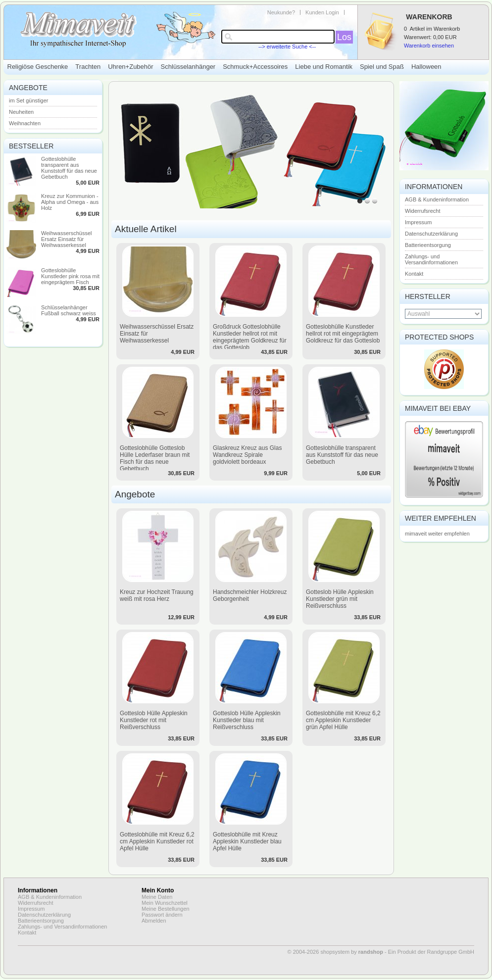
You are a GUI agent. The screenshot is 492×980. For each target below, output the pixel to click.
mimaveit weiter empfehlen (437, 534)
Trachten (88, 67)
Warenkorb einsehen (429, 46)
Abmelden (154, 921)
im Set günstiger (28, 100)
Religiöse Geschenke (38, 67)
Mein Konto (158, 890)
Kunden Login (322, 12)
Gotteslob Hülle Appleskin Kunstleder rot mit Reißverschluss (154, 720)
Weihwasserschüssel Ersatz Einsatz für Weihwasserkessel (67, 239)
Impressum (418, 222)
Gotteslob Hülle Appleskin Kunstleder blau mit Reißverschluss (247, 720)
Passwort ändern (162, 915)
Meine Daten (157, 897)
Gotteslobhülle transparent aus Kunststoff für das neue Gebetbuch (69, 168)
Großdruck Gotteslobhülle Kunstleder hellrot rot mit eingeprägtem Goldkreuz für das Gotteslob (250, 337)
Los (344, 37)
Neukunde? (281, 12)
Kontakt (414, 274)
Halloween (426, 67)
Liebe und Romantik (324, 67)
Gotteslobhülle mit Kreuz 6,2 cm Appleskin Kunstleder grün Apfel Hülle (343, 720)
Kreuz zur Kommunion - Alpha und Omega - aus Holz (70, 202)
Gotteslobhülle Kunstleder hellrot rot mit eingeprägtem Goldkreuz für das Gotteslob (343, 334)
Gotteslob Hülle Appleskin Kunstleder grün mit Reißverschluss (340, 599)
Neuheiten (21, 112)
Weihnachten (25, 123)
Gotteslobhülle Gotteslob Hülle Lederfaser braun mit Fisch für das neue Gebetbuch (155, 458)
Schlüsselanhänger (188, 67)
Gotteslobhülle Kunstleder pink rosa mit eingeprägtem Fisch (70, 276)
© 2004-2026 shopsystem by (335, 952)
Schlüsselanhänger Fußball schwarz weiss (69, 310)
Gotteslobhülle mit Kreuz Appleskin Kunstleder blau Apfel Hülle (247, 841)
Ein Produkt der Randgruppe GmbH (431, 952)
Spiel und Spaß (382, 67)
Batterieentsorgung (428, 245)
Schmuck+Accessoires (255, 67)
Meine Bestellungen (166, 909)
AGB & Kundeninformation (437, 199)
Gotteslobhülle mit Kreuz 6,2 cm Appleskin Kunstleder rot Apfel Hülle (157, 841)
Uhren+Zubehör (130, 67)
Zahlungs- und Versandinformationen (431, 259)
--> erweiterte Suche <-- (287, 47)
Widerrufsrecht (423, 211)
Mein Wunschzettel (165, 903)
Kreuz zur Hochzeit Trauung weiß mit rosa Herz (157, 595)
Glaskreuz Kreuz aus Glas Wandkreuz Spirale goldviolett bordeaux (247, 455)
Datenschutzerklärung (431, 234)
